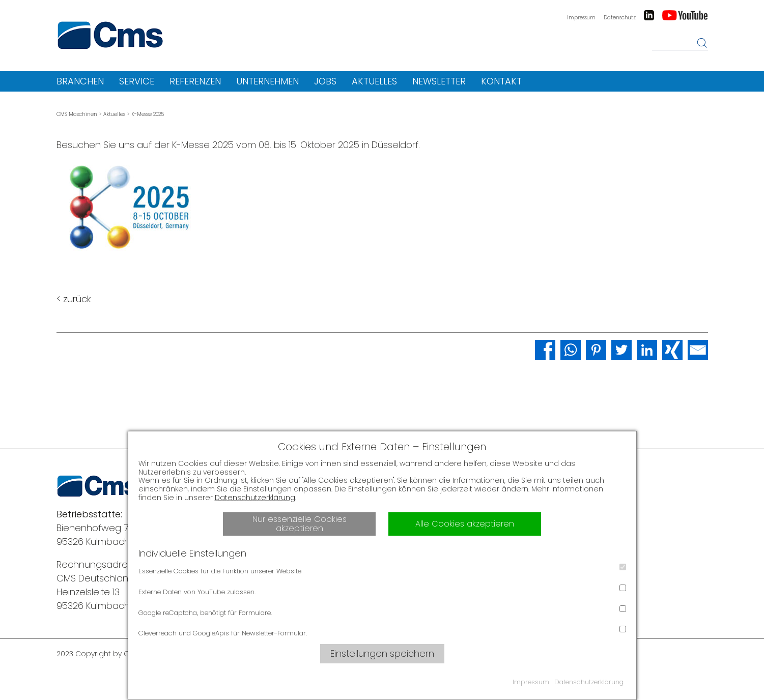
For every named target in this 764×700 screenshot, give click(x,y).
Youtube (685, 15)
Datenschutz (620, 18)
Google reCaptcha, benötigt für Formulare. (382, 611)
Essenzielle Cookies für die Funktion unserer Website (382, 570)
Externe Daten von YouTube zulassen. (382, 591)
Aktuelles (374, 81)
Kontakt (501, 81)
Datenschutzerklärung (255, 498)
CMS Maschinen (77, 114)
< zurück (74, 299)
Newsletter (439, 81)
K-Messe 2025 (148, 114)
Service (137, 81)
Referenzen (195, 81)
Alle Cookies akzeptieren (465, 524)
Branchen (80, 81)
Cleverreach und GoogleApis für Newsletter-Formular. (382, 632)
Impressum (581, 18)
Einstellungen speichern (382, 653)
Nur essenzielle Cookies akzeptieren (300, 524)
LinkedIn (649, 15)
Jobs (325, 81)
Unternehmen (267, 81)
